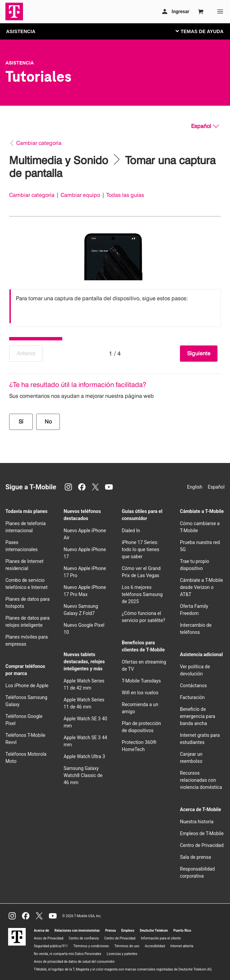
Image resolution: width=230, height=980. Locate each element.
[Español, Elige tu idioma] (205, 126)
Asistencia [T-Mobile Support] (20, 63)
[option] (115, 306)
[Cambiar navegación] (205, 31)
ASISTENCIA (21, 31)
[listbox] (115, 306)
